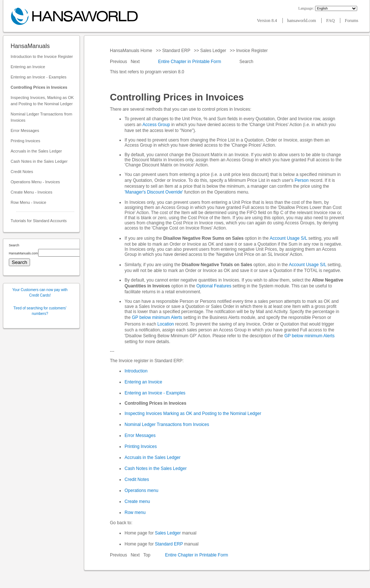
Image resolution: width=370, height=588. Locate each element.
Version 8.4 (267, 21)
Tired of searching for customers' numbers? (40, 311)
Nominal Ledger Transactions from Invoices (41, 117)
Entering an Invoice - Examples (38, 77)
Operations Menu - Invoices (35, 182)
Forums (351, 21)
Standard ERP (176, 51)
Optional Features (214, 286)
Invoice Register (252, 51)
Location (165, 324)
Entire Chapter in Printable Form (189, 62)
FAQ (331, 21)
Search (246, 62)
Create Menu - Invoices (32, 192)
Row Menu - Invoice (28, 202)
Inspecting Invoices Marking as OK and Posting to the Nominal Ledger (193, 414)
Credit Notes (22, 172)
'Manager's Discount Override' (154, 192)
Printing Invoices (25, 141)
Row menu (135, 512)
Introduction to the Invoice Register (42, 56)
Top (147, 555)
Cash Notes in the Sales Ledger (39, 161)
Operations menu (141, 490)
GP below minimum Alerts (157, 317)
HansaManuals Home (132, 51)
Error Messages (25, 131)
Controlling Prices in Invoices (39, 87)
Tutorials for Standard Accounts (39, 221)
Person (301, 180)
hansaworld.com (302, 21)
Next (136, 62)
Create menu (137, 501)
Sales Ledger (213, 51)
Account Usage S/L (288, 238)
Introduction (136, 371)
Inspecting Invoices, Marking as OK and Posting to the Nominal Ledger (42, 101)
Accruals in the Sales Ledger (36, 151)
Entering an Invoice (28, 67)
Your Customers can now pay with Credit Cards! (40, 293)
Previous (119, 62)
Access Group (156, 125)
